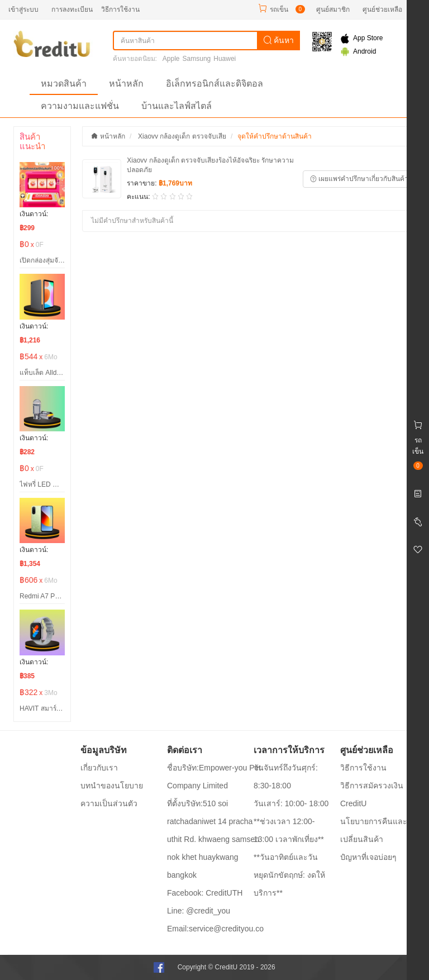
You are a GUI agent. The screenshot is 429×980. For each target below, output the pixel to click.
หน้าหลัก (126, 84)
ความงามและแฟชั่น (80, 106)
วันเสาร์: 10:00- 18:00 (291, 803)
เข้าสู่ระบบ (23, 9)
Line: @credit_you (199, 911)
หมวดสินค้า (64, 84)
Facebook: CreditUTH (205, 893)
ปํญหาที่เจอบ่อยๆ (368, 857)
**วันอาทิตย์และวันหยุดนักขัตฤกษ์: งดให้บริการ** (289, 875)
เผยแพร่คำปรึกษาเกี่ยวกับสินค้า (359, 179)
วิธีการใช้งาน (120, 9)
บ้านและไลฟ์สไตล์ (177, 106)
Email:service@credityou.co (215, 929)
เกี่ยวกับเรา (99, 768)
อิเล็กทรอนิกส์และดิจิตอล (214, 84)
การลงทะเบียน (72, 9)
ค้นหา (279, 40)
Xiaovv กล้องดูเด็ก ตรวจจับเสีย (182, 136)
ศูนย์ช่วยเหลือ (382, 9)
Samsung (197, 59)
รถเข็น (279, 9)
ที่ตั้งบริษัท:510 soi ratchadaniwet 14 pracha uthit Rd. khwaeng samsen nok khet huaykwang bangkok (213, 839)
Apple (171, 59)
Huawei (225, 59)
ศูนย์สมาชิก (333, 9)
